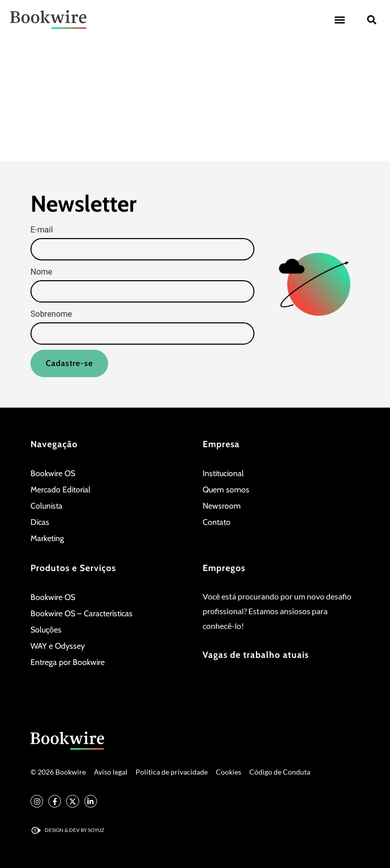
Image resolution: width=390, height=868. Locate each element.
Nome (41, 272)
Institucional (223, 473)
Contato (217, 522)
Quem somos (226, 490)
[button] (339, 20)
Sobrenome (51, 314)
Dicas (40, 522)
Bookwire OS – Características (82, 613)
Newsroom (222, 506)
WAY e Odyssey (58, 646)
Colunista (46, 506)
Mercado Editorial (60, 490)
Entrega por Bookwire (68, 662)
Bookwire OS (53, 473)
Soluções (46, 630)
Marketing (47, 538)
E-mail (42, 230)
